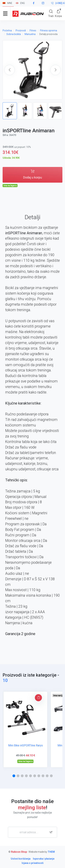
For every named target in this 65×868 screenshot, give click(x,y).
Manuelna (30, 34)
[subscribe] (52, 832)
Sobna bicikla (14, 34)
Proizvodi (21, 30)
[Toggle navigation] (5, 13)
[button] (55, 70)
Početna (7, 30)
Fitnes (33, 30)
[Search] (51, 13)
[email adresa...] (32, 832)
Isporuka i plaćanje (44, 859)
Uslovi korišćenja (21, 859)
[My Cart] (58, 13)
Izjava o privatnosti (33, 863)
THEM (51, 852)
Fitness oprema (49, 30)
